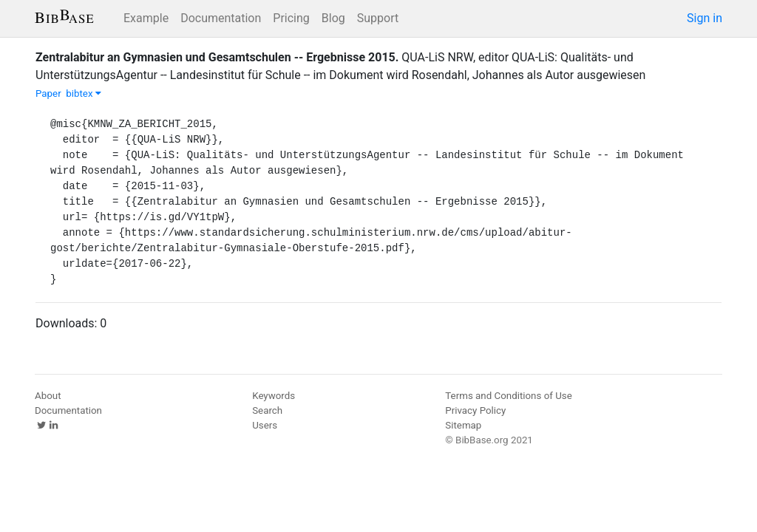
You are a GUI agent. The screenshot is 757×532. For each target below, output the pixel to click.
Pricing (291, 18)
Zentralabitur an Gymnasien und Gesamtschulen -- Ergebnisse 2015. (217, 57)
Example (146, 18)
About (48, 396)
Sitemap (463, 425)
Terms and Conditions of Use (508, 396)
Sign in (705, 18)
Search (267, 410)
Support (378, 18)
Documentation (221, 18)
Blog (333, 18)
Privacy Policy (475, 410)
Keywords (274, 396)
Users (265, 425)
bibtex (84, 93)
